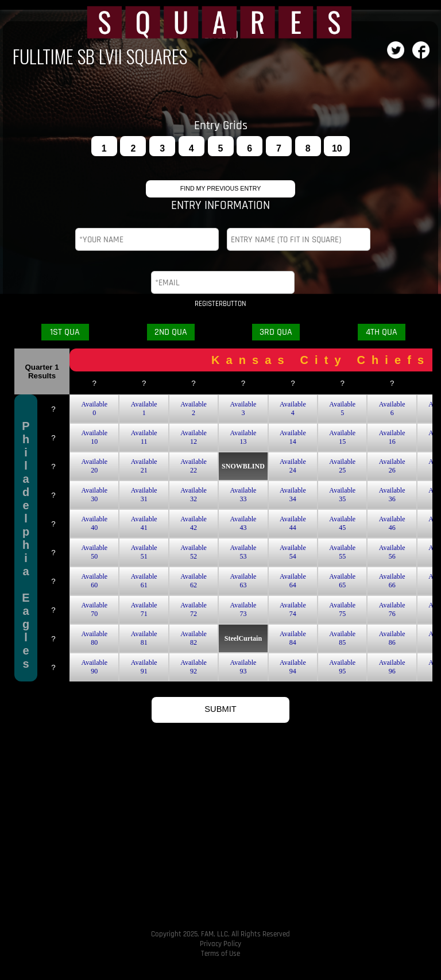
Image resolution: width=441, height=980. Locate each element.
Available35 (342, 495)
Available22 (194, 466)
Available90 (94, 667)
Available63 (243, 581)
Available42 (194, 523)
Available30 (94, 495)
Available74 (293, 609)
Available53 (243, 552)
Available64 (293, 581)
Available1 (144, 408)
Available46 (392, 523)
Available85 (342, 638)
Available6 (392, 408)
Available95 (342, 667)
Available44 (293, 523)
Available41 (144, 523)
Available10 (94, 437)
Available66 (392, 581)
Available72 (194, 609)
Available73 (243, 609)
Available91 (144, 667)
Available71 (144, 609)
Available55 (342, 552)
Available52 (194, 552)
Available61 (144, 581)
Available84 (293, 638)
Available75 (342, 609)
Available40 (94, 523)
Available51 (144, 552)
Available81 (144, 638)
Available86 (392, 638)
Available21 (144, 466)
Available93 (243, 667)
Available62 (194, 581)
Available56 (392, 552)
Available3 (243, 408)
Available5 (342, 408)
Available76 (392, 609)
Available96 (392, 667)
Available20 (94, 466)
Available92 (194, 667)
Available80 (94, 638)
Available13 (243, 437)
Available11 (144, 437)
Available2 (194, 408)
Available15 (342, 437)
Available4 (293, 408)
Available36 (392, 495)
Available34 (293, 495)
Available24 (293, 466)
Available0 (94, 408)
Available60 (94, 581)
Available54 (293, 552)
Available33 (243, 495)
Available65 (342, 581)
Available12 (194, 437)
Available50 (94, 552)
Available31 (144, 495)
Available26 (392, 466)
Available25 (342, 466)
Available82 (194, 638)
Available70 (94, 609)
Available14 (293, 437)
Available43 (243, 523)
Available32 (194, 495)
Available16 (392, 437)
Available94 (293, 667)
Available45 (342, 523)
